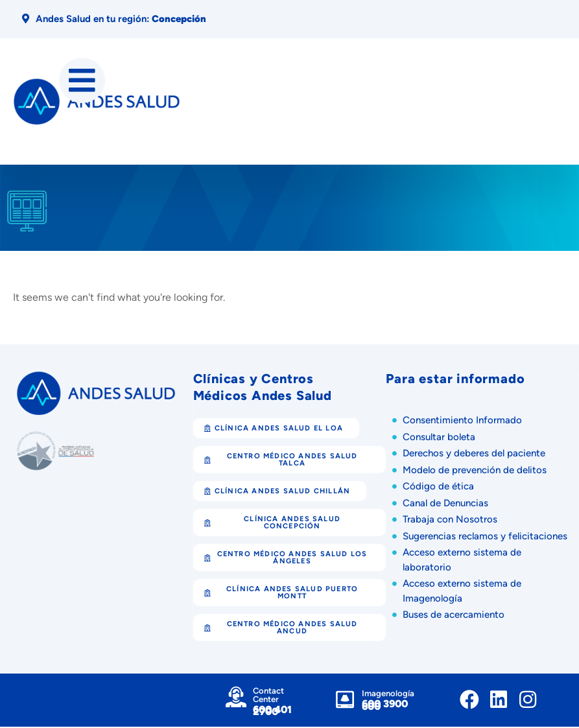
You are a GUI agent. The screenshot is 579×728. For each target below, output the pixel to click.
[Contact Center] (236, 698)
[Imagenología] (345, 701)
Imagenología (388, 695)
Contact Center (268, 696)
